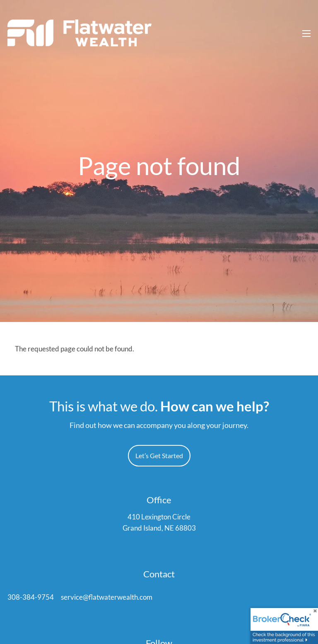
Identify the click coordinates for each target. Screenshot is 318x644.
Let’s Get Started (159, 456)
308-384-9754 (31, 598)
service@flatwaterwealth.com (107, 598)
